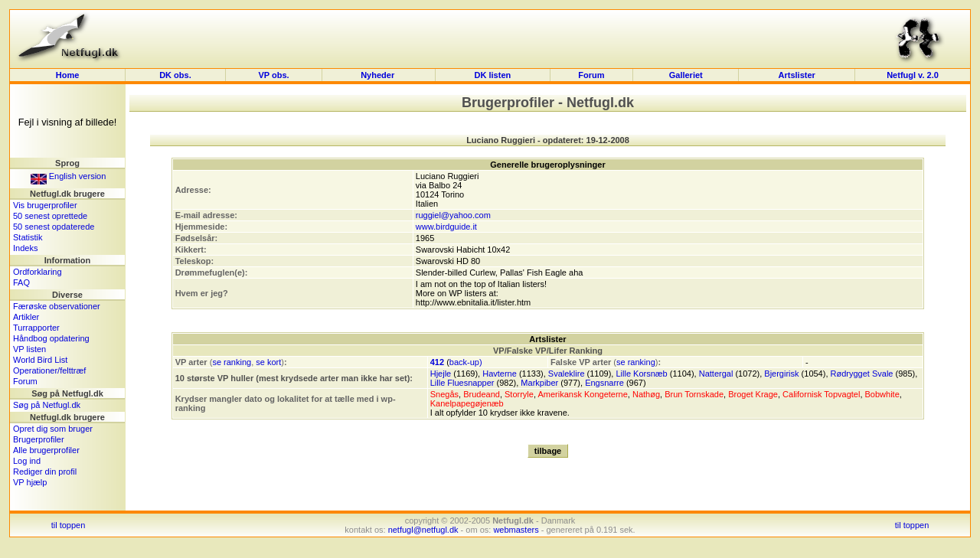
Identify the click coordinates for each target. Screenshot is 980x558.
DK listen (493, 75)
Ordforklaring (38, 272)
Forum (591, 75)
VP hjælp (30, 482)
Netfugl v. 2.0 (913, 75)
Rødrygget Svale (862, 374)
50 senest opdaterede (54, 227)
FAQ (21, 282)
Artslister (797, 75)
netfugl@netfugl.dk (423, 530)
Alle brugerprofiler (46, 450)
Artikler (26, 317)
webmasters (516, 530)
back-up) (466, 362)
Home (68, 75)
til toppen (69, 525)
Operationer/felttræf (49, 370)
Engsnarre (604, 383)
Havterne (500, 374)
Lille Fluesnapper (462, 383)
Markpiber (539, 383)
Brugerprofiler (39, 439)
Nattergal (716, 374)
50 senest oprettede (50, 216)
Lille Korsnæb (641, 374)
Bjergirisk (781, 374)
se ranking (232, 362)
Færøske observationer (57, 306)
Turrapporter (36, 328)
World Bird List (40, 360)
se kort (268, 362)
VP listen (29, 349)
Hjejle (441, 374)
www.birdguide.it (446, 227)
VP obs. (273, 75)
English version (69, 176)
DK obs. (175, 75)
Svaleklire (567, 374)
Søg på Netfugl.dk (47, 405)
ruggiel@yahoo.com (453, 215)
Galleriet (686, 75)
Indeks (25, 248)
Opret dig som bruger (53, 429)
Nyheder (379, 75)
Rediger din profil (45, 472)
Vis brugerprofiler (45, 205)
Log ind (27, 461)
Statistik (28, 237)
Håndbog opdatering (51, 338)
